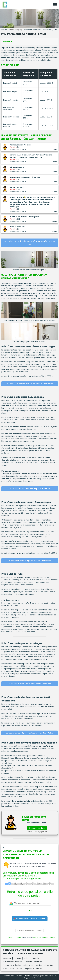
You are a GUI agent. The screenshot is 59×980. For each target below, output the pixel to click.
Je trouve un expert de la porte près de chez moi (30, 684)
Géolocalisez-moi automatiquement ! (30, 919)
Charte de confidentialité (15, 937)
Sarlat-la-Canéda (31, 958)
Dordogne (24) (16, 30)
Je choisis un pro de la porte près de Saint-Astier (30, 561)
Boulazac (38, 962)
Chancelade (9, 969)
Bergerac (18, 958)
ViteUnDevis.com (38, 937)
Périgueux (7, 958)
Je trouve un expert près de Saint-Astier (29, 733)
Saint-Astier (28, 965)
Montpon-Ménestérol (44, 965)
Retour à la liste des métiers (29, 930)
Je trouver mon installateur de (30, 489)
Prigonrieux (29, 969)
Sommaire (8, 41)
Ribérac (19, 969)
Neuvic (39, 969)
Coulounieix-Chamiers (13, 962)
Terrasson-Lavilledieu (12, 965)
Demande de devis (37, 828)
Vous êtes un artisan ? (49, 937)
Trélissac (28, 962)
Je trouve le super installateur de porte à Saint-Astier (29, 384)
